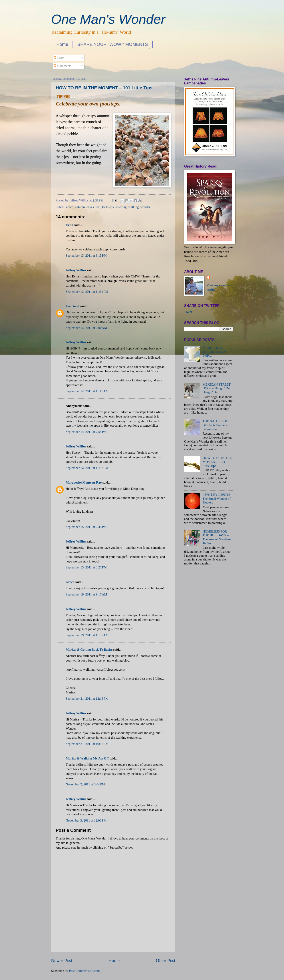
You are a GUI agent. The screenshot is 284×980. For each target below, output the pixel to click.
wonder (145, 207)
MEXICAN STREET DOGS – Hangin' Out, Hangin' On (217, 388)
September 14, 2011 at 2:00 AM (86, 328)
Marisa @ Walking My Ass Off (87, 758)
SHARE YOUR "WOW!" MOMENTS (112, 44)
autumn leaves (84, 207)
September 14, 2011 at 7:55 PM (86, 432)
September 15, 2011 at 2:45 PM (86, 527)
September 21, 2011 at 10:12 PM (87, 744)
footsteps (108, 207)
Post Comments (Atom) (85, 971)
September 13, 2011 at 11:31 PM (87, 292)
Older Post (166, 960)
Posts (59, 58)
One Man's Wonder (108, 19)
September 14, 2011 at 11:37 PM (87, 468)
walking (133, 207)
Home (62, 44)
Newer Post (62, 960)
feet (98, 207)
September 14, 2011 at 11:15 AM (87, 391)
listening (121, 207)
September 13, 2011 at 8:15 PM (86, 256)
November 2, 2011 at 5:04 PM (85, 784)
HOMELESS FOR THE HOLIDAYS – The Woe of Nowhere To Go (217, 537)
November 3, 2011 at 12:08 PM (86, 820)
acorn (70, 207)
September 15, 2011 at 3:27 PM (86, 567)
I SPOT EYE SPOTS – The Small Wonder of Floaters (218, 499)
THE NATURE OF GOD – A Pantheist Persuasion (215, 425)
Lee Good (72, 306)
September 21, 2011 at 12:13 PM (87, 699)
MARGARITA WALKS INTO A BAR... (214, 352)
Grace (70, 582)
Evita (69, 225)
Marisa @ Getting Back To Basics (89, 650)
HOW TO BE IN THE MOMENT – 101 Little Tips (104, 88)
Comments (62, 66)
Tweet (188, 312)
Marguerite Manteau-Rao (84, 482)
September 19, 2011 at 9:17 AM (86, 594)
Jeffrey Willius (76, 270)
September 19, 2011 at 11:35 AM (87, 635)
